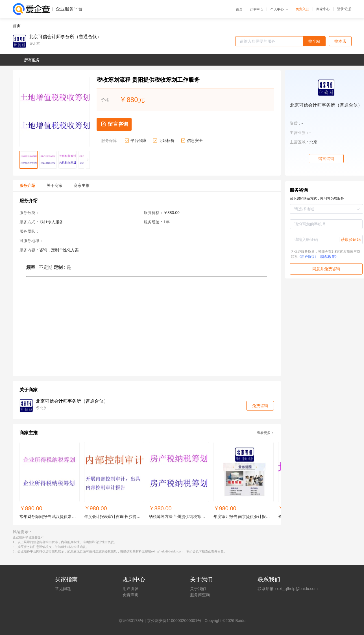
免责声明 (130, 595)
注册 (348, 9)
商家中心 (323, 9)
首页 (239, 9)
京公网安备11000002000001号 (174, 621)
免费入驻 (302, 9)
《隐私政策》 (328, 257)
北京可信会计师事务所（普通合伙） (65, 37)
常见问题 (63, 589)
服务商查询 (200, 595)
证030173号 (133, 621)
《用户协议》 (308, 257)
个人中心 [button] (279, 9)
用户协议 (130, 589)
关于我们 (198, 589)
